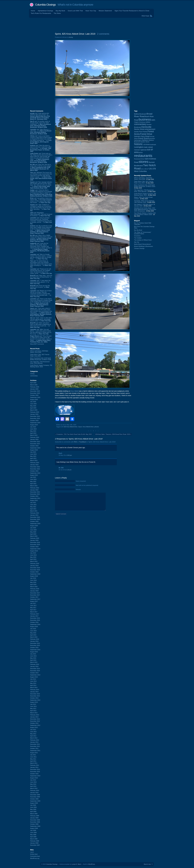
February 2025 (35, 412)
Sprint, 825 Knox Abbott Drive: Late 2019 (75, 34)
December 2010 (35, 769)
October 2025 (34, 395)
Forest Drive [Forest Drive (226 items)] (146, 134)
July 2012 (33, 730)
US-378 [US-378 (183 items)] (152, 169)
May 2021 (33, 507)
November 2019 (35, 545)
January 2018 (34, 591)
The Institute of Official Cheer (143, 240)
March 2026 (34, 385)
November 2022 (35, 469)
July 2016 (33, 629)
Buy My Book (60, 11)
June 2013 (33, 706)
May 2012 (33, 734)
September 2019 (35, 549)
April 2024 (33, 433)
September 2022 (35, 473)
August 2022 (34, 475)
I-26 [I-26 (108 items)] (144, 144)
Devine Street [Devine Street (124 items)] (139, 129)
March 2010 (34, 788)
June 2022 (33, 479)
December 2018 (35, 568)
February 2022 (35, 488)
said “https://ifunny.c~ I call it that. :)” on (41, 132)
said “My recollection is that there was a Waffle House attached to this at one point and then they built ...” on (41, 229)
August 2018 (34, 576)
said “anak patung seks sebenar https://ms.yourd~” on (40, 116)
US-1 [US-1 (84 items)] (142, 169)
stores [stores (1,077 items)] (144, 162)
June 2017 (33, 605)
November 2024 (35, 418)
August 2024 (34, 425)
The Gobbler (138, 238)
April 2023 (33, 458)
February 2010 (35, 790)
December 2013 (35, 694)
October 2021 (34, 496)
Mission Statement (105, 11)
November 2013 (35, 696)
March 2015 (34, 662)
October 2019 (34, 547)
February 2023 (35, 463)
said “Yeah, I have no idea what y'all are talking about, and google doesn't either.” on (41, 319)
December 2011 (35, 744)
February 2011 (35, 765)
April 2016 (33, 635)
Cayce (80, 427)
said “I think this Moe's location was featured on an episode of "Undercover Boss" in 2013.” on (41, 193)
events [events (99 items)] (136, 132)
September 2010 (35, 776)
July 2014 (33, 679)
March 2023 (34, 460)
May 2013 (33, 708)
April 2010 (33, 786)
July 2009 (33, 805)
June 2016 (33, 631)
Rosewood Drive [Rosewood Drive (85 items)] (139, 159)
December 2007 (35, 845)
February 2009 (35, 816)
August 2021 (34, 500)
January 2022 (34, 490)
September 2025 (35, 397)
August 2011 (34, 753)
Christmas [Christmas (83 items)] (142, 122)
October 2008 (34, 824)
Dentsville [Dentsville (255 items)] (146, 127)
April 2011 (33, 761)
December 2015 (35, 643)
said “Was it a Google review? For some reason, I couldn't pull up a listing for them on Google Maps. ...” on (41, 257)
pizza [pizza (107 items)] (141, 152)
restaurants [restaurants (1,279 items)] (143, 156)
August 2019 (34, 551)
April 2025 (33, 408)
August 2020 (34, 526)
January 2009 (34, 818)
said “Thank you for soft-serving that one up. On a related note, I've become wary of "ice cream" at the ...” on (41, 271)
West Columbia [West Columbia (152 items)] (140, 171)
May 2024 (33, 431)
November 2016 (35, 620)
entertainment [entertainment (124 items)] (150, 129)
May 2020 (33, 532)
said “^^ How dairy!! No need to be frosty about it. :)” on (40, 282)
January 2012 (34, 742)
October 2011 (34, 748)
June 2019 (33, 555)
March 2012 (34, 738)
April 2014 (33, 685)
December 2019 (35, 542)
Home (33, 11)
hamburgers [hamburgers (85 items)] (138, 140)
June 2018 (33, 580)
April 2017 (33, 610)
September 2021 (35, 498)
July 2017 (33, 603)
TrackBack (83, 442)
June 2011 (33, 757)
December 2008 (35, 820)
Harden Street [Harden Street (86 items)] (145, 142)
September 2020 (35, 524)
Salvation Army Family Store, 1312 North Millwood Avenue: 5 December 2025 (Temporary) (145, 209)
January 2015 (34, 666)
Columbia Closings (45, 5)
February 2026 (35, 387)
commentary (34, 376)
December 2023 (35, 442)
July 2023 (33, 452)
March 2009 (34, 814)
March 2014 (34, 687)
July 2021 (33, 503)
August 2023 (34, 450)
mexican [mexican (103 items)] (137, 150)
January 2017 (34, 616)
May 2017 (33, 608)
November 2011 (35, 746)
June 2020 (33, 530)
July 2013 (33, 704)
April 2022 (33, 484)
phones (97, 427)
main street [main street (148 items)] (148, 147)
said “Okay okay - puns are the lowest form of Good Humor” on (41, 277)
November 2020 (35, 519)
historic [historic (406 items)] (138, 144)
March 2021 (34, 511)
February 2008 (35, 841)
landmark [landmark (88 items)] (153, 145)
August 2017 (34, 601)
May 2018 (33, 582)
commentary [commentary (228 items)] (140, 124)
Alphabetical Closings (45, 11)
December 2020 (35, 517)
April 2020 (33, 534)
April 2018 (33, 584)
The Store (57, 13)
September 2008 (35, 826)
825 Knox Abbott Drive (71, 427)
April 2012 (33, 736)
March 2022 (34, 486)
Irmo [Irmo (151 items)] (148, 144)
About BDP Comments (37, 344)
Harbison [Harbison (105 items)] (145, 140)
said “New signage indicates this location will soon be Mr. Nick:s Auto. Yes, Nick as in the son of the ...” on (41, 185)
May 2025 (33, 406)
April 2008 (33, 837)
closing (32, 374)
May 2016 (33, 633)
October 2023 (34, 446)
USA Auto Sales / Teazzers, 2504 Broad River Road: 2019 (113, 434)
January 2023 (34, 465)
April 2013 (33, 711)
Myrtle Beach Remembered (142, 244)
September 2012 (35, 725)
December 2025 (35, 391)
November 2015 (35, 645)
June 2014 (33, 681)
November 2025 (35, 393)
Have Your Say (91, 11)
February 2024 (35, 437)
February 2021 (35, 513)
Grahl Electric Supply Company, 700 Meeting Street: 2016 (41, 366)
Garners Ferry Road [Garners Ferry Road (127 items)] (142, 136)
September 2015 (35, 650)
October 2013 (34, 698)
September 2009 (35, 801)
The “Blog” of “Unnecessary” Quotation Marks (143, 233)
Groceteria (137, 236)
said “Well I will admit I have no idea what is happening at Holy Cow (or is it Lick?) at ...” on (41, 325)
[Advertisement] (97, 25)
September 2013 (35, 700)
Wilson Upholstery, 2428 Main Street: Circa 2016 (39, 352)
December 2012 (35, 719)
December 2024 (35, 416)
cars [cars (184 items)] (153, 120)
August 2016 (34, 627)
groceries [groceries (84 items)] (152, 138)
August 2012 (34, 727)
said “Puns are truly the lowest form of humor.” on (40, 287)
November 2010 (35, 772)
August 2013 (34, 702)
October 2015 (34, 648)
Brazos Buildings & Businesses (144, 246)
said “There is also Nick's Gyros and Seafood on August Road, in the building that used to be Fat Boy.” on (41, 302)
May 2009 (33, 809)
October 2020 (34, 521)
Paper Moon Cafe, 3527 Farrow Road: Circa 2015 (40, 355)
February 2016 (35, 639)
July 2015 (33, 654)
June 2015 (33, 656)
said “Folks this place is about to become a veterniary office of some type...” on (41, 148)
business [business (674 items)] (145, 119)
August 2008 (34, 828)
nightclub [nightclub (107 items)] (143, 150)
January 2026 (34, 389)
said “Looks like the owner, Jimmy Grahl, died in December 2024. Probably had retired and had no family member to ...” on (41, 248)
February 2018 (35, 589)
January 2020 (34, 540)
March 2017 (34, 612)
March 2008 (34, 839)
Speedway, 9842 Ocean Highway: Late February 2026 (144, 202)
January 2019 (34, 566)
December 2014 (35, 669)
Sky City (137, 242)
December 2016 (35, 618)
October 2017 (34, 597)
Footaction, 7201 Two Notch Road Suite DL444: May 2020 (74, 434)
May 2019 (33, 557)
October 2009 (34, 799)
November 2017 (35, 595)
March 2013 (34, 713)
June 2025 (33, 404)
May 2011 (33, 759)
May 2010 (33, 784)
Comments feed (35, 856)
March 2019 (34, 561)
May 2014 (33, 683)
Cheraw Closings (139, 248)
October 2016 (34, 622)
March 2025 (34, 410)
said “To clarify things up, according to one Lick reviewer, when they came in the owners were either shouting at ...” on (41, 264)
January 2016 (34, 641)
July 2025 (33, 402)
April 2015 (33, 660)
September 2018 (35, 574)
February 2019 (35, 563)
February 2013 (35, 715)
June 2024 (33, 429)
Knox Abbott (75, 391)
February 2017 (35, 614)
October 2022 (34, 471)
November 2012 (35, 721)
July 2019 (33, 553)
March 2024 (34, 435)
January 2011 (34, 767)
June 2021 (33, 505)
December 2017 (35, 593)
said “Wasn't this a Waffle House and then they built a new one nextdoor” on (41, 238)
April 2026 (33, 383)
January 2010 (34, 793)
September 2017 (35, 599)
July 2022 (33, 477)
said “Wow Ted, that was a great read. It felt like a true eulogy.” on (41, 167)
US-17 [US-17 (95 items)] (146, 169)
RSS (75, 442)
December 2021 (35, 492)
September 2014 (35, 675)
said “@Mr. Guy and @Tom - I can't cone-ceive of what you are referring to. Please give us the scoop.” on (41, 332)
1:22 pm (69, 470)
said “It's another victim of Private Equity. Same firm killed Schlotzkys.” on (41, 124)
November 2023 (35, 444)
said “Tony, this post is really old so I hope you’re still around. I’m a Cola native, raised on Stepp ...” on (41, 339)
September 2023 (35, 448)
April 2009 (33, 811)
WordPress (92, 864)
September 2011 (35, 751)
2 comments (103, 34)
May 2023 (33, 456)
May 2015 (33, 658)
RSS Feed (145, 16)
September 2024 (35, 423)
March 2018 (34, 587)
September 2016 (35, 624)
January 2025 (34, 414)
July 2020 (33, 528)
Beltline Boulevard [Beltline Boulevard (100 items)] (140, 114)
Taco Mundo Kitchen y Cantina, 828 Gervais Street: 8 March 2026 (145, 214)
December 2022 (35, 467)
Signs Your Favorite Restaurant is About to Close (132, 11)
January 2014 (34, 692)
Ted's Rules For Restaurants (41, 13)
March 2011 (34, 763)
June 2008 (33, 833)
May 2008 (33, 835)
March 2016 (34, 637)
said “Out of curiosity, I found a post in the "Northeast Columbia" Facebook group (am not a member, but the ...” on (41, 221)
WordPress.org (35, 858)
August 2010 (34, 778)
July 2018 (33, 578)
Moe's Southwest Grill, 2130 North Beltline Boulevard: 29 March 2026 (41, 359)
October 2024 (34, 421)
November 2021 (35, 494)
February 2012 (35, 740)
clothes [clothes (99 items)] (148, 122)
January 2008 (34, 843)
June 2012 (33, 732)
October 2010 (34, 774)
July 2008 (33, 830)
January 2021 (34, 515)
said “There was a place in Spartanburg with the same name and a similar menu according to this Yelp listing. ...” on (41, 312)
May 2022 (33, 481)
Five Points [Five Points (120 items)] (143, 132)
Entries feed (34, 854)
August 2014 (34, 677)
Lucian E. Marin (76, 864)
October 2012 (34, 723)
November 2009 (35, 797)
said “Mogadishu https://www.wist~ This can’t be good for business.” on (41, 214)
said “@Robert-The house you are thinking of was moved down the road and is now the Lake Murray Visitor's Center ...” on (41, 176)
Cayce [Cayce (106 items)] (136, 122)
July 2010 (33, 780)
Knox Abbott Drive (88, 427)
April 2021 (33, 509)
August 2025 (34, 400)
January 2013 (34, 717)
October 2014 (34, 673)
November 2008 (35, 822)
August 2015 (34, 652)
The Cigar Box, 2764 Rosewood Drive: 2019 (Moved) (40, 362)
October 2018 (34, 572)
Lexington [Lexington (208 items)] (139, 147)
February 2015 (35, 664)
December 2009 (35, 795)
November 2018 (35, 570)
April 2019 (33, 559)
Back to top (147, 864)
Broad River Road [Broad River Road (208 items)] (143, 115)
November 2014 (35, 671)
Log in (32, 852)
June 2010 (33, 782)
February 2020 (35, 538)
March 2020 (34, 536)
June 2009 (33, 807)
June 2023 (33, 454)
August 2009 (34, 803)
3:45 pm (69, 455)
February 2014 (35, 690)
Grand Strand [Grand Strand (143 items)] (144, 138)
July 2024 (33, 427)
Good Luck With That (75, 11)
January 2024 (34, 439)
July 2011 (33, 755)
